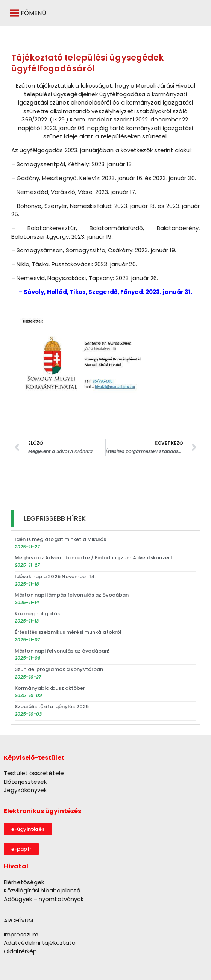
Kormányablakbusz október (50, 688)
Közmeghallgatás (37, 614)
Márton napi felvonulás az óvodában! (62, 651)
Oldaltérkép (20, 951)
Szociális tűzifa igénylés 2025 (52, 707)
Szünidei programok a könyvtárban (59, 669)
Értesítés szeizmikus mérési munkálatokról (68, 632)
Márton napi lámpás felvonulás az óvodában (72, 595)
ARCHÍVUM (18, 920)
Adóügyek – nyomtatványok (44, 899)
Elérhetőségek (24, 882)
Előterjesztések (25, 782)
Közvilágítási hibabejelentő (42, 890)
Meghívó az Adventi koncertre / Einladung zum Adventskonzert (93, 558)
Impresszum (21, 934)
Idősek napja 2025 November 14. (55, 576)
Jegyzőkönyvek (25, 790)
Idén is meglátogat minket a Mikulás (61, 539)
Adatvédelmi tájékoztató (40, 943)
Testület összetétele (34, 773)
